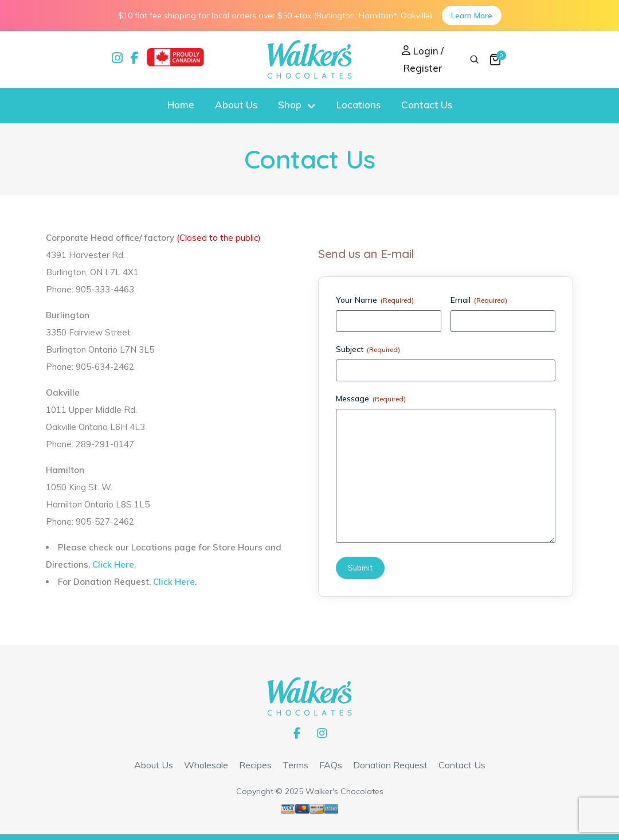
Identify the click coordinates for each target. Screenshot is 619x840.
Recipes (255, 765)
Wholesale (206, 765)
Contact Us (427, 105)
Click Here (174, 582)
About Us (236, 105)
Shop (290, 105)
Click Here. (114, 564)
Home (181, 105)
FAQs (331, 765)
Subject (368, 349)
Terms (295, 765)
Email (479, 300)
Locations (359, 105)
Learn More (472, 15)
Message (371, 398)
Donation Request (390, 765)
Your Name (375, 300)
